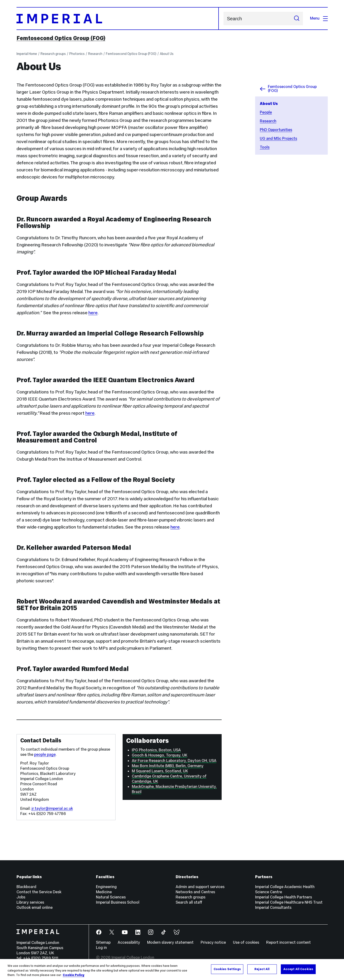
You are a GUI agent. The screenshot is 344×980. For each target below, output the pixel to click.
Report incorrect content (288, 942)
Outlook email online (35, 908)
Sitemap (103, 942)
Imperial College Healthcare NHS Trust (289, 902)
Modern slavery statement (170, 942)
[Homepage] (118, 19)
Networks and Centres (195, 892)
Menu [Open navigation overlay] (319, 18)
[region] (172, 970)
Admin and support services (200, 887)
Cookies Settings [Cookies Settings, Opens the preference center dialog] (227, 969)
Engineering (106, 887)
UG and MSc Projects (278, 139)
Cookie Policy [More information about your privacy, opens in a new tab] (74, 975)
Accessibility (129, 942)
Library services (30, 902)
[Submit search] (297, 19)
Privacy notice (213, 942)
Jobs (21, 897)
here (93, 313)
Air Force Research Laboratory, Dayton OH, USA (174, 761)
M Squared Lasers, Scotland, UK (160, 771)
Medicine (104, 892)
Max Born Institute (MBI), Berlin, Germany (168, 766)
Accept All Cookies (298, 969)
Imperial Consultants (273, 908)
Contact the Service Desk (39, 892)
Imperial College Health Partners (284, 897)
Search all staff (189, 902)
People (266, 112)
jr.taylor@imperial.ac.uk (52, 808)
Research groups (53, 54)
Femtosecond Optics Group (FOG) (61, 38)
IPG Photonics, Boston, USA (156, 750)
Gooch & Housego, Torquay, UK (160, 755)
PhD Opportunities (276, 130)
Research (95, 54)
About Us (167, 54)
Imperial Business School (118, 902)
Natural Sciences (111, 897)
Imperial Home (27, 54)
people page (45, 755)
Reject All (262, 969)
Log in (101, 948)
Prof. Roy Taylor (35, 763)
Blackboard (26, 887)
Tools (265, 147)
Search (223, 19)
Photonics (77, 54)
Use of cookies (246, 942)
